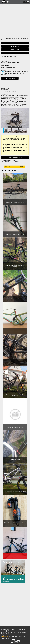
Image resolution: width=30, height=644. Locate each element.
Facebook (24, 632)
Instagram (10, 634)
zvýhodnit (5, 146)
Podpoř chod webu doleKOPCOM (16, 167)
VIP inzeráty (15, 43)
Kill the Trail (5, 637)
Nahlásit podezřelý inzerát (15, 158)
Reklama (9, 631)
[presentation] (12, 83)
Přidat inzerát (15, 50)
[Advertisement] (15, 22)
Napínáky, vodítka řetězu (17, 38)
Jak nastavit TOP (15, 46)
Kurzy (23, 630)
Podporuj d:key (5, 632)
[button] (27, 109)
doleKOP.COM (5, 630)
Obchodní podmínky (15, 632)
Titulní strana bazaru (6, 38)
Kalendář (4, 631)
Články (11, 630)
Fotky (15, 630)
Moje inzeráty (15, 53)
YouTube (4, 634)
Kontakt (14, 631)
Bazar (19, 630)
